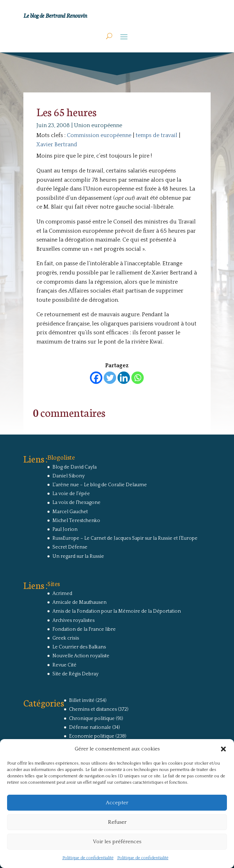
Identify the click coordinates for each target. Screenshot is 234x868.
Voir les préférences (117, 842)
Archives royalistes (73, 620)
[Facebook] (96, 378)
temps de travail (156, 135)
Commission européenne (99, 135)
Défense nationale (90, 727)
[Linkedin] (124, 378)
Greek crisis (66, 638)
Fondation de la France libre (84, 629)
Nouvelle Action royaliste (81, 656)
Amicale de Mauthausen (79, 602)
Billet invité (82, 700)
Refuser (117, 822)
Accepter (117, 803)
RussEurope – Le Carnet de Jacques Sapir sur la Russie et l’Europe (125, 538)
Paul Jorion (65, 529)
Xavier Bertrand (57, 144)
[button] (223, 749)
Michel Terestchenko (76, 521)
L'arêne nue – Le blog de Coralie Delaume (100, 485)
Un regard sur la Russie (78, 556)
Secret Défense (70, 547)
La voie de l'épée (71, 494)
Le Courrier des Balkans (79, 647)
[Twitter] (110, 378)
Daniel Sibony (69, 476)
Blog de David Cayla (75, 467)
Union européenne (98, 125)
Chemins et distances (93, 709)
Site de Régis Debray (75, 674)
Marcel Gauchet (70, 512)
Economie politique (92, 736)
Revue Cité (64, 665)
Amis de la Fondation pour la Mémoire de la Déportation (117, 611)
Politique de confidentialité (88, 858)
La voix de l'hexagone (76, 503)
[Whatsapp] (138, 378)
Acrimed (62, 594)
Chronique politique (92, 719)
